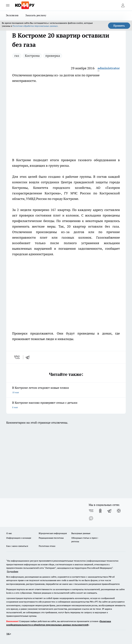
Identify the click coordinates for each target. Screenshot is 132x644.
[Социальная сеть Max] (91, 518)
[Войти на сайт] (123, 5)
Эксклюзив (12, 15)
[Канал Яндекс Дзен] (119, 511)
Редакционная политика (51, 538)
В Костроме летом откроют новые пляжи (66, 390)
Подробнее (13, 571)
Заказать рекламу (36, 15)
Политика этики (47, 546)
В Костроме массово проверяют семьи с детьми (66, 405)
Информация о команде (19, 538)
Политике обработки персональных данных (35, 26)
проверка (53, 56)
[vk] (17, 357)
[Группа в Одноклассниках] (100, 511)
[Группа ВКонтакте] (91, 511)
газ (17, 56)
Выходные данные (81, 533)
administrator (109, 68)
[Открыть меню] (8, 5)
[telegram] (29, 357)
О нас (9, 533)
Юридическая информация (53, 533)
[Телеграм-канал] (110, 511)
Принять (119, 26)
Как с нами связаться (17, 546)
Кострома (32, 56)
